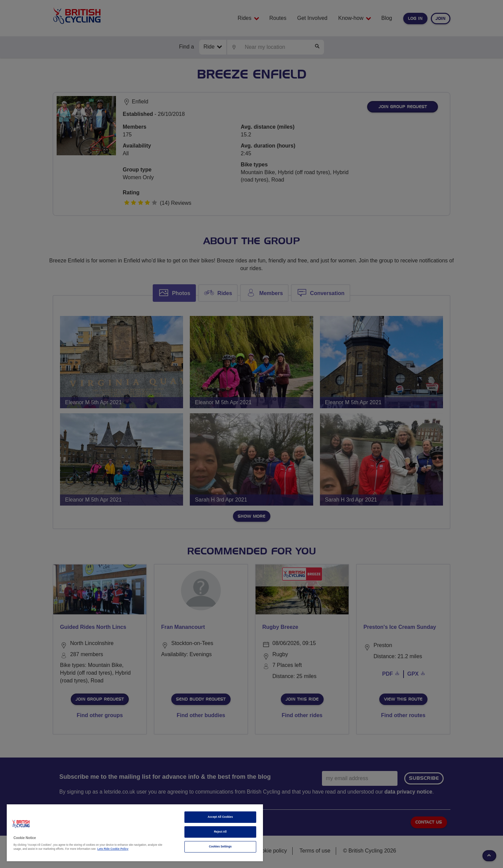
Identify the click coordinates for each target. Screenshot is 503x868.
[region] (135, 833)
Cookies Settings (220, 847)
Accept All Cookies (220, 817)
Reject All (220, 832)
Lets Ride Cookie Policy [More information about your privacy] (113, 849)
